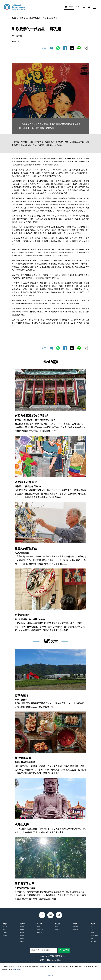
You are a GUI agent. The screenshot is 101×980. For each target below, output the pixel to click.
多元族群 (22, 939)
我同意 (50, 975)
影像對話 (22, 941)
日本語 (92, 933)
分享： (45, 48)
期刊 (4, 930)
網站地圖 (57, 930)
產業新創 (22, 933)
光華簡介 (57, 927)
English (92, 930)
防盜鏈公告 (75, 930)
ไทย (92, 939)
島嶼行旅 (22, 936)
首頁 (14, 18)
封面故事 (5, 927)
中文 (68, 7)
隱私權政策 (75, 927)
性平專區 (5, 936)
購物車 (39, 927)
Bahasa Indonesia (95, 936)
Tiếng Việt (93, 941)
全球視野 (22, 927)
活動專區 (5, 933)
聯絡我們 (39, 933)
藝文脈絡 (24, 18)
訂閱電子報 (40, 930)
